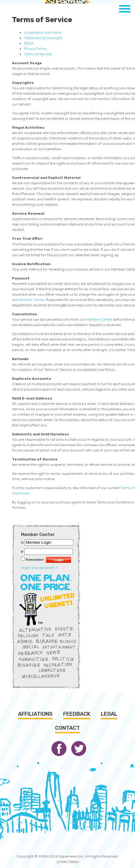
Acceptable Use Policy (43, 33)
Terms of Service (38, 54)
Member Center (31, 300)
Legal (109, 714)
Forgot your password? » (39, 568)
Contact (67, 728)
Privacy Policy (35, 49)
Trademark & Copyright (43, 38)
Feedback (77, 714)
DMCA (29, 43)
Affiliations (35, 714)
